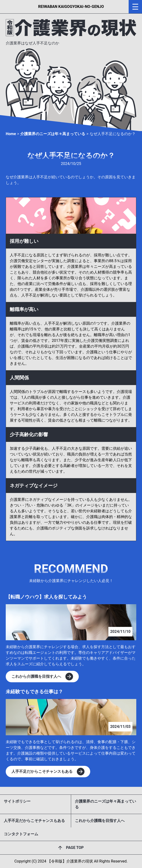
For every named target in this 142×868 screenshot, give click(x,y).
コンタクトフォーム (21, 834)
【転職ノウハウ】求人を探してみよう (46, 597)
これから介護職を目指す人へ (100, 821)
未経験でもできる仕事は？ (34, 692)
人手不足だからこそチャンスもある (34, 821)
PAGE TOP (75, 848)
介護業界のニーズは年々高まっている (105, 804)
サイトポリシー (17, 801)
